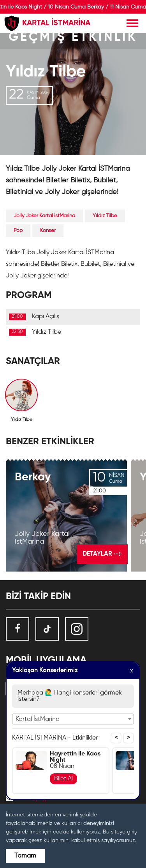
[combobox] (73, 719)
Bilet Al (63, 779)
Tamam (25, 856)
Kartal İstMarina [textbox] (38, 719)
